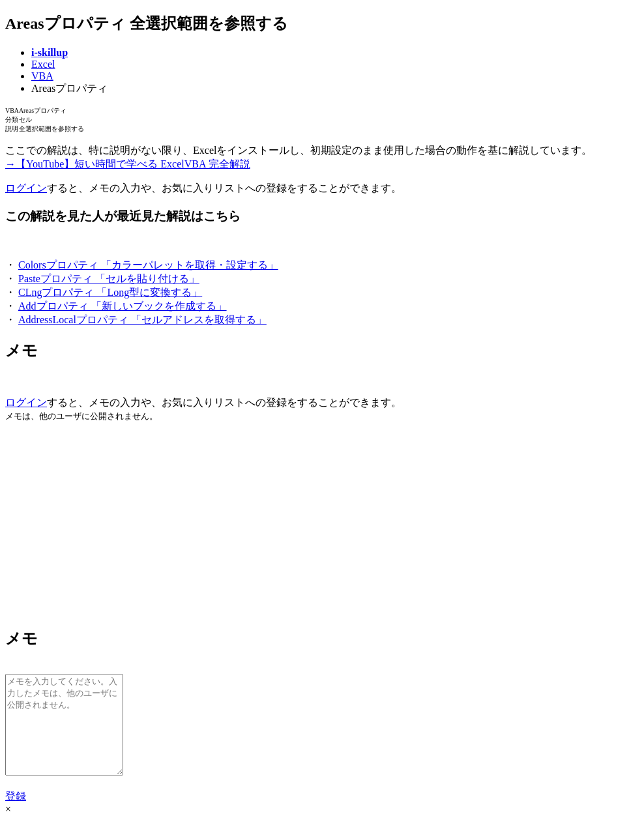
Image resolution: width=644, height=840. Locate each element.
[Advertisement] (322, 524)
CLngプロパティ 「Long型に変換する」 (110, 292)
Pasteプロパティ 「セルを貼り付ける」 (109, 279)
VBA (42, 76)
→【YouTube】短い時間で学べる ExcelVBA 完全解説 (128, 164)
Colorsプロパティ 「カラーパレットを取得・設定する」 (148, 265)
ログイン (26, 188)
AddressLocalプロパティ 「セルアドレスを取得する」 (142, 320)
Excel (43, 64)
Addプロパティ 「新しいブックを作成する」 (123, 306)
